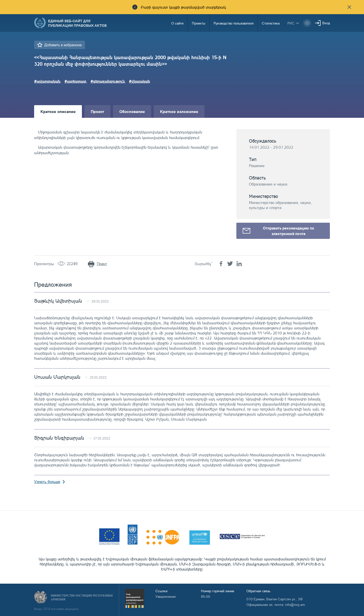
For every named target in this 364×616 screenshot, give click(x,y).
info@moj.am (295, 604)
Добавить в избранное (63, 45)
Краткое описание (58, 111)
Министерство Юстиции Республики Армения (82, 597)
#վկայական (139, 81)
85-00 (206, 596)
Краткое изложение (179, 111)
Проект (97, 111)
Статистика (271, 23)
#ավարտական (47, 81)
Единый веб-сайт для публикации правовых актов (77, 23)
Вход (326, 23)
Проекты (199, 23)
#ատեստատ (75, 81)
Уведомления (166, 596)
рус (291, 23)
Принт (102, 264)
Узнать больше (47, 482)
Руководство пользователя (234, 23)
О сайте (177, 23)
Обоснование (132, 111)
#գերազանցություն (108, 81)
